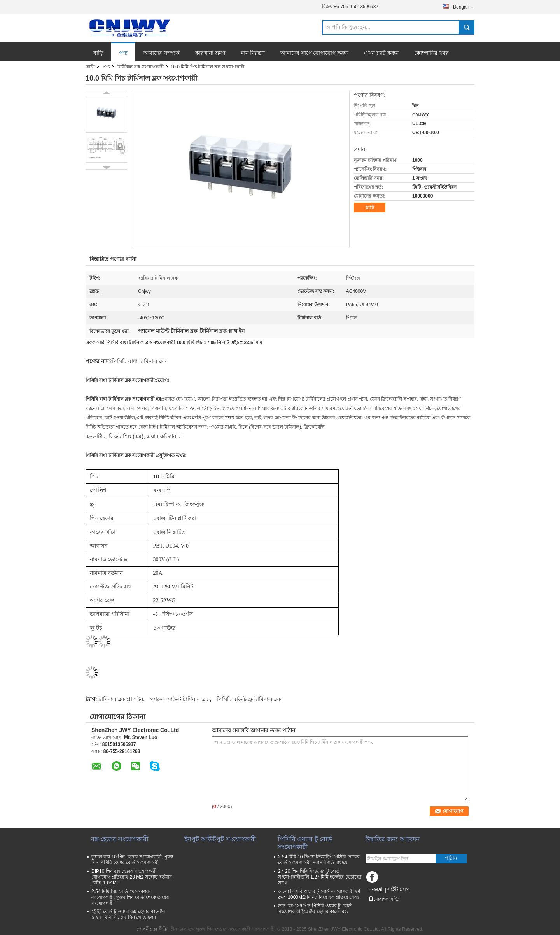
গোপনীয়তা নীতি (152, 929)
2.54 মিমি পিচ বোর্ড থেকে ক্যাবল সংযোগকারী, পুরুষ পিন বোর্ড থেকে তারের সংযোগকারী (130, 897)
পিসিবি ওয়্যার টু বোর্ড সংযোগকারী (305, 843)
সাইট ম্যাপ (399, 889)
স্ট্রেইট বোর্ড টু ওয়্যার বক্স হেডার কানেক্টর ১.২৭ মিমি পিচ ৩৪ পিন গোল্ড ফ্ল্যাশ (128, 915)
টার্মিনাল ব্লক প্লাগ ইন (121, 699)
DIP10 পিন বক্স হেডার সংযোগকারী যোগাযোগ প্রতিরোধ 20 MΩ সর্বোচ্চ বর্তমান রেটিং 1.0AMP (132, 877)
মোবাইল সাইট (384, 899)
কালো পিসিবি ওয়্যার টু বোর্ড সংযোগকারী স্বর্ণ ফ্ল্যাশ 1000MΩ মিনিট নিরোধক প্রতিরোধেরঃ (319, 894)
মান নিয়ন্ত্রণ (253, 53)
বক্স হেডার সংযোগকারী (120, 839)
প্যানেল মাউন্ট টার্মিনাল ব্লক (180, 699)
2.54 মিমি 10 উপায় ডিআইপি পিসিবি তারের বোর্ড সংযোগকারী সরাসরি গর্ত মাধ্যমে (319, 860)
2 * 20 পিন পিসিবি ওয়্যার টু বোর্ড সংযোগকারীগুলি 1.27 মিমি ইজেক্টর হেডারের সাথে (320, 877)
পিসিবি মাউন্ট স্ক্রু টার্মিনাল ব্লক (249, 699)
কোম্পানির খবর (431, 53)
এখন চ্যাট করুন (381, 53)
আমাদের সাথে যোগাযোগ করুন (315, 53)
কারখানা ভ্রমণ (210, 53)
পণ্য (123, 53)
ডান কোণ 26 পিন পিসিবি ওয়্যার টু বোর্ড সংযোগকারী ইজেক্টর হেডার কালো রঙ (315, 909)
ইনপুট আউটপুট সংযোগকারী (220, 839)
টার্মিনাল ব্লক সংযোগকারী (141, 67)
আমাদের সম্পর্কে (161, 53)
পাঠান (451, 858)
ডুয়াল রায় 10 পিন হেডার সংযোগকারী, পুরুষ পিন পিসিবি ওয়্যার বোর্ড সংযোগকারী (132, 860)
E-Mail (376, 889)
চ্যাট (370, 207)
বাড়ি (98, 53)
